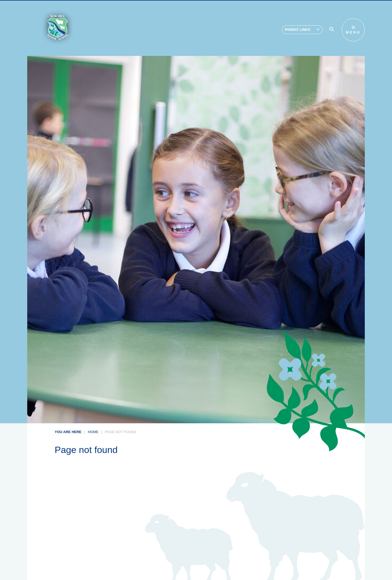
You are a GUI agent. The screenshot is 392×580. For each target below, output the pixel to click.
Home (93, 432)
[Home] (58, 27)
